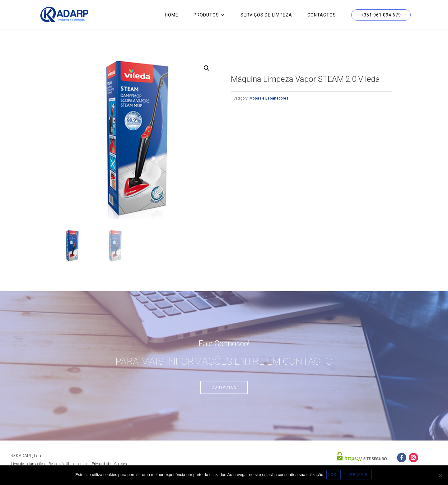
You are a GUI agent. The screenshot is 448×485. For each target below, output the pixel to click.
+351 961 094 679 (381, 15)
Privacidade (101, 464)
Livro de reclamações (28, 464)
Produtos (206, 15)
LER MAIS (359, 475)
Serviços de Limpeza (266, 15)
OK (335, 475)
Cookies (121, 464)
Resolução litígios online (68, 464)
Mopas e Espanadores (269, 98)
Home (172, 15)
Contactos (322, 15)
